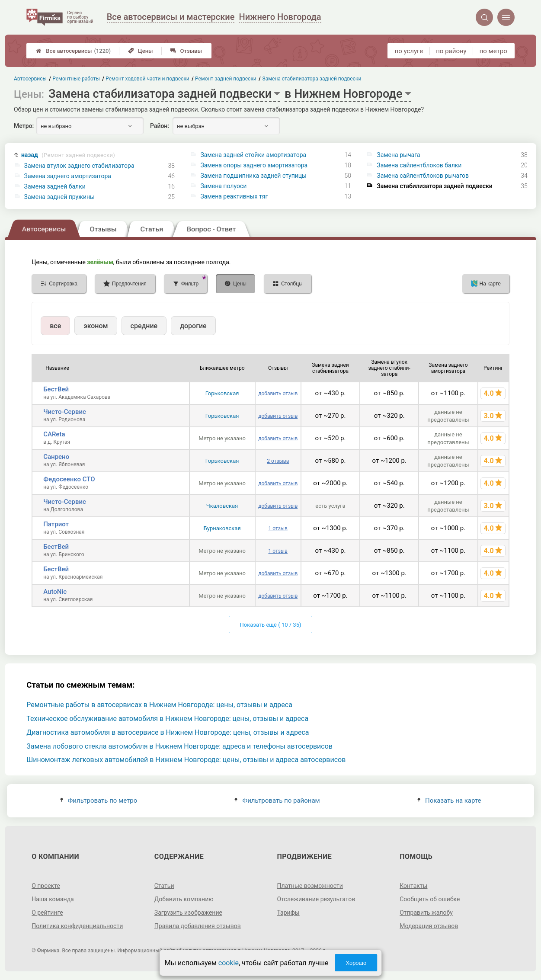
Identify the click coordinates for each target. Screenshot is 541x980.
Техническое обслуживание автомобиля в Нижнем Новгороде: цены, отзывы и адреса (167, 719)
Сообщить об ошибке (430, 899)
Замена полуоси (223, 186)
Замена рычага (398, 155)
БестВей (56, 389)
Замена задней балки (55, 186)
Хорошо (356, 963)
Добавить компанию (184, 899)
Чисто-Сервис (65, 412)
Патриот (56, 524)
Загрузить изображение (188, 913)
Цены (141, 51)
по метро (493, 51)
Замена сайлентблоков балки (419, 165)
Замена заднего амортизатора (68, 176)
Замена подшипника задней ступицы (253, 176)
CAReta (54, 434)
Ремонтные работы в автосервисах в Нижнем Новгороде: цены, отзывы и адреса (159, 705)
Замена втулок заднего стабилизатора (79, 166)
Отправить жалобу (426, 913)
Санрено (56, 457)
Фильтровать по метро (99, 801)
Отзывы (186, 51)
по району (451, 51)
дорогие (193, 326)
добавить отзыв (278, 394)
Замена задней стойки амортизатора (253, 155)
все (55, 326)
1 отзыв (278, 528)
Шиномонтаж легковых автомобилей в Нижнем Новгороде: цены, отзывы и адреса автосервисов (186, 760)
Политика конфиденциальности (77, 926)
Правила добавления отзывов (198, 926)
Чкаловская (222, 506)
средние (144, 326)
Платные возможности (310, 886)
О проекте (46, 886)
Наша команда (53, 899)
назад (68, 155)
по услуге (409, 51)
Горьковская (222, 393)
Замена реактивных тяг (234, 196)
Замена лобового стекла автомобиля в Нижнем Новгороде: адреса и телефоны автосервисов (179, 746)
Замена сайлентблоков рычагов (423, 176)
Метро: (24, 126)
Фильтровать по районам (277, 801)
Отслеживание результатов (316, 899)
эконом (96, 326)
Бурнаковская (222, 528)
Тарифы (288, 913)
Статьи (164, 886)
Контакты (413, 886)
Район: (160, 126)
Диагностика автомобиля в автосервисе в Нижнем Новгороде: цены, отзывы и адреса (168, 732)
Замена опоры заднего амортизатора (254, 165)
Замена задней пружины (59, 197)
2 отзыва (278, 461)
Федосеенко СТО (69, 479)
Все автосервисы (73, 51)
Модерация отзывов (429, 926)
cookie (229, 963)
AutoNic (55, 592)
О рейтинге (47, 913)
